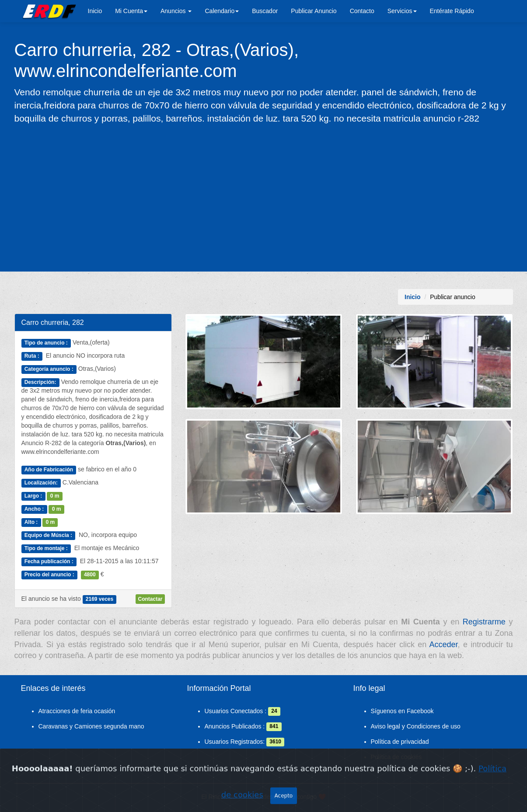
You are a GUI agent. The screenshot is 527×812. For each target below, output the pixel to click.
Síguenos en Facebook (402, 711)
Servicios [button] (402, 11)
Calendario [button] (222, 11)
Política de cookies (396, 757)
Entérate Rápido (452, 11)
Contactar (150, 599)
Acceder (444, 645)
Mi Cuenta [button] (131, 11)
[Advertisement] (264, 197)
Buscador (265, 11)
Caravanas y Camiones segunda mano (91, 726)
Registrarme (484, 622)
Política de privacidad (400, 742)
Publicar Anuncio (314, 11)
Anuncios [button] (176, 11)
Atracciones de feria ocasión (77, 711)
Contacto (362, 11)
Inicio (95, 11)
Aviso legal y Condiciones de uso (416, 726)
